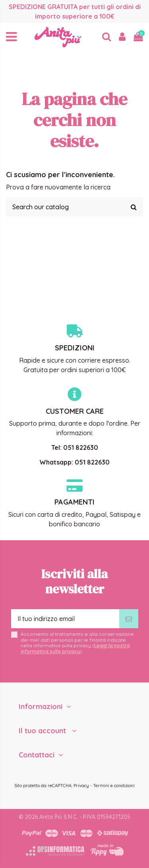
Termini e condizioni (114, 786)
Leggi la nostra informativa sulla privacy (75, 648)
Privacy (81, 786)
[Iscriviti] (129, 619)
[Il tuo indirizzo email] (65, 619)
